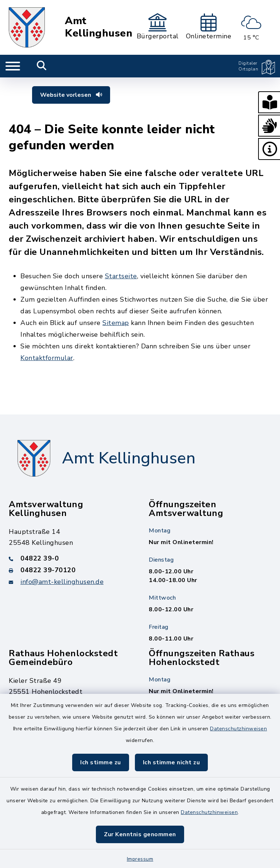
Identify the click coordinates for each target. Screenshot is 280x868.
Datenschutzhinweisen (238, 729)
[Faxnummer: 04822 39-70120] (70, 570)
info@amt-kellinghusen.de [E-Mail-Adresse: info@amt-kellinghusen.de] (62, 582)
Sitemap (116, 323)
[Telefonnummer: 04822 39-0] (70, 558)
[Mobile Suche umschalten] (42, 66)
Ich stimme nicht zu (172, 762)
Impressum (140, 859)
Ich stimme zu (101, 762)
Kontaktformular (47, 358)
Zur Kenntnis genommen (140, 834)
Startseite (121, 276)
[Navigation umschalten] (13, 66)
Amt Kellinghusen (99, 27)
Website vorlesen (71, 95)
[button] (269, 102)
